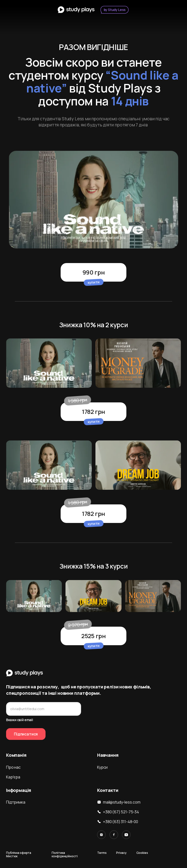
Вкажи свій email (19, 720)
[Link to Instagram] (101, 835)
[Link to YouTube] (126, 835)
